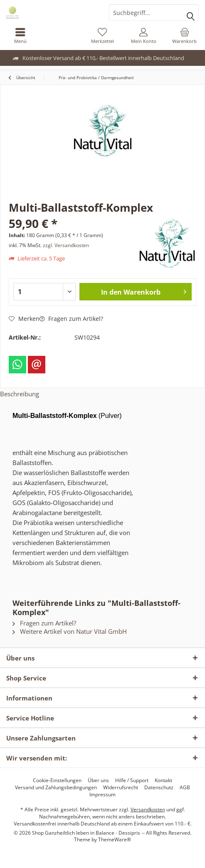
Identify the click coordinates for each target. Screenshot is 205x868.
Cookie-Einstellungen (57, 780)
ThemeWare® (115, 839)
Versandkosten (148, 809)
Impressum (102, 795)
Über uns (98, 780)
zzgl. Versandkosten (66, 245)
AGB (185, 788)
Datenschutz (159, 788)
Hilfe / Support (132, 780)
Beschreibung (20, 394)
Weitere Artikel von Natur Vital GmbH (70, 631)
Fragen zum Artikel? (71, 319)
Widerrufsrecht (121, 788)
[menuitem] (21, 35)
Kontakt (163, 780)
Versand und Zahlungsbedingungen (56, 788)
